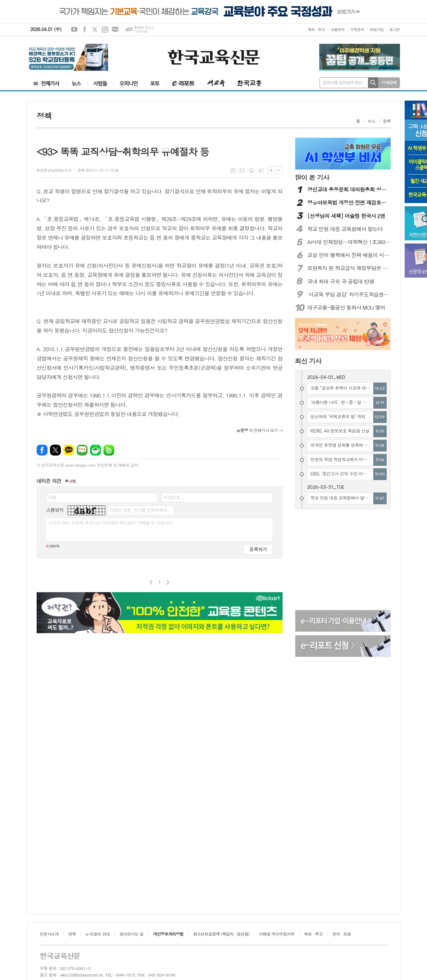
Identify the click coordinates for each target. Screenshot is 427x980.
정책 (387, 121)
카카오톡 (69, 450)
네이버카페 (95, 450)
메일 (242, 170)
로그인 (395, 29)
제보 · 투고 (316, 29)
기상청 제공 (141, 32)
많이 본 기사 (312, 177)
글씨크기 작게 (279, 170)
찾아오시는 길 (132, 934)
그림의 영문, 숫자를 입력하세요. (139, 510)
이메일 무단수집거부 (277, 934)
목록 (233, 170)
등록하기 (258, 549)
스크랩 (261, 170)
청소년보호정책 (221, 934)
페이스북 (84, 29)
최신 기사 (308, 361)
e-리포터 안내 (98, 934)
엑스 (95, 29)
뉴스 (371, 121)
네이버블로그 (115, 29)
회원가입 (377, 29)
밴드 (109, 450)
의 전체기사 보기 (257, 430)
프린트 (252, 170)
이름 (52, 497)
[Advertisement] (343, 560)
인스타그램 (105, 29)
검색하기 (373, 83)
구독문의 (357, 29)
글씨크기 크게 (271, 170)
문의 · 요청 (342, 934)
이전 (151, 582)
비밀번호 (172, 497)
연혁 (72, 934)
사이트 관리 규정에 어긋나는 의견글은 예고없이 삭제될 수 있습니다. (111, 523)
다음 (168, 582)
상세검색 (389, 82)
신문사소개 (49, 934)
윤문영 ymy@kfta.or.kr (54, 170)
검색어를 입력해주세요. (343, 82)
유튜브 (74, 29)
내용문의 (337, 29)
